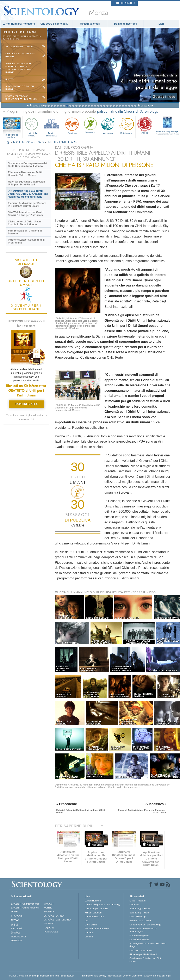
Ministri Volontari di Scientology (145, 925)
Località (89, 937)
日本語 (15, 925)
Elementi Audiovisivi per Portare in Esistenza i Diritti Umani (27, 205)
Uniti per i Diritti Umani (141, 950)
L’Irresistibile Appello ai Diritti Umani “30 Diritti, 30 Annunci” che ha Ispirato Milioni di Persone (28, 194)
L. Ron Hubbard (93, 901)
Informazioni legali (162, 976)
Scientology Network (140, 908)
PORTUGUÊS (51, 932)
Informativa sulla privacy (94, 976)
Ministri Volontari (90, 24)
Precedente (37, 105)
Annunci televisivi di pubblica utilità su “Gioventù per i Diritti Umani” (19, 68)
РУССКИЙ (17, 929)
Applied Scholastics (52, 126)
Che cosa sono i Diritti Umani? (20, 55)
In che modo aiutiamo (12, 135)
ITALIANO (49, 928)
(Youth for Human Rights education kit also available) (26, 417)
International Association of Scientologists (143, 930)
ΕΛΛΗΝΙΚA (50, 924)
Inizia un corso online (140, 920)
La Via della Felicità (32, 126)
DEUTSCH (17, 941)
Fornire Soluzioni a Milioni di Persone (25, 232)
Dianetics (134, 905)
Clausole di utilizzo (141, 976)
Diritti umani (126, 125)
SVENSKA (49, 912)
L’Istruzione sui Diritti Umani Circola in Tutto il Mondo (25, 223)
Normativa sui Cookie (119, 976)
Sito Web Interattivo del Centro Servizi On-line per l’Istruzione (26, 214)
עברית (15, 920)
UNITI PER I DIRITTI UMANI (62, 142)
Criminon (72, 125)
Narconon (90, 125)
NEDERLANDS (19, 937)
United (10, 79)
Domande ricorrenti (126, 24)
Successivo (144, 105)
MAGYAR (49, 904)
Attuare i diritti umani (19, 47)
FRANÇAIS (17, 916)
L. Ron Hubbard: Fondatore (19, 24)
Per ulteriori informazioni (97, 929)
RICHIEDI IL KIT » (26, 404)
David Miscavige (138, 917)
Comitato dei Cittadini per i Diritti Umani (146, 960)
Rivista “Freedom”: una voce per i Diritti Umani (23, 98)
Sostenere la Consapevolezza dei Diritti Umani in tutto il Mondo (28, 165)
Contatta (89, 932)
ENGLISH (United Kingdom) (25, 908)
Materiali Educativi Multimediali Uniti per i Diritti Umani (26, 183)
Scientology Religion (140, 913)
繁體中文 (16, 932)
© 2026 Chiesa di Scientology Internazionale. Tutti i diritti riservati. (42, 976)
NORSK (48, 908)
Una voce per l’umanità (97, 908)
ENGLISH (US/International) (25, 904)
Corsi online (91, 925)
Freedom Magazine (168, 133)
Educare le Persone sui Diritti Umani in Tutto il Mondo (25, 174)
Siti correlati (125, 3)
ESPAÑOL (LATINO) (54, 916)
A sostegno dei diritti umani (20, 88)
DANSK (15, 912)
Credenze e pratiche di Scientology (103, 905)
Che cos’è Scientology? (54, 24)
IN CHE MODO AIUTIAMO (29, 142)
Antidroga (108, 125)
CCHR (145, 125)
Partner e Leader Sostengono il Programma (26, 241)
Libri (161, 24)
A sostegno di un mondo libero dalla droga (148, 945)
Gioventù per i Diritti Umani (143, 954)
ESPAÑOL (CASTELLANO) (58, 920)
